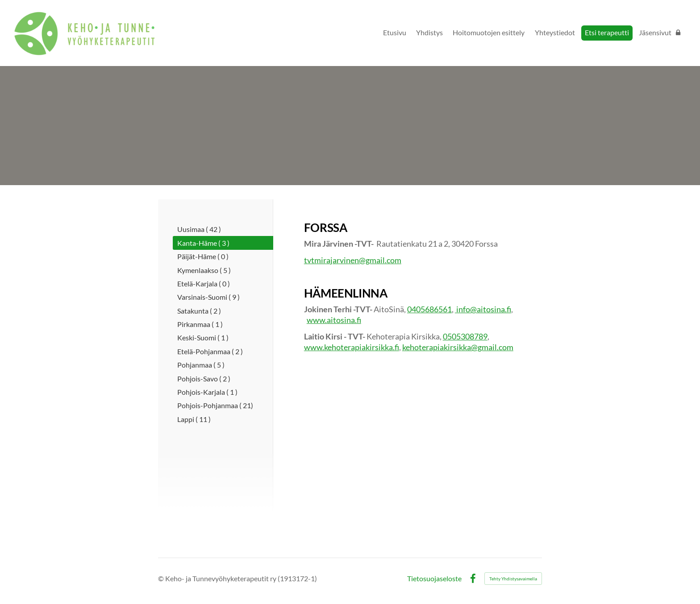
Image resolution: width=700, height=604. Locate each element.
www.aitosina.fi (334, 320)
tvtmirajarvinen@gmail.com (353, 260)
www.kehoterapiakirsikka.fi (352, 347)
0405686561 (429, 309)
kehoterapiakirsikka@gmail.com (458, 347)
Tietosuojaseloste (434, 579)
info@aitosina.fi (483, 309)
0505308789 (465, 336)
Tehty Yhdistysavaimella (513, 579)
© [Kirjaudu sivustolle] (162, 578)
